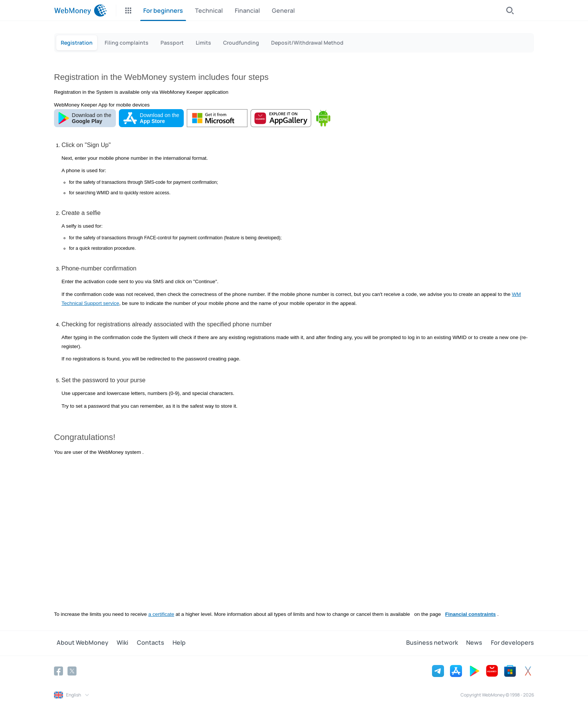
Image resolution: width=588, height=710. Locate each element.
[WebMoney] (80, 11)
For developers (512, 642)
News (477, 642)
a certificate (161, 613)
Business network (437, 642)
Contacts (143, 642)
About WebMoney (80, 642)
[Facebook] (58, 669)
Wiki (118, 642)
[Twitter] (72, 669)
